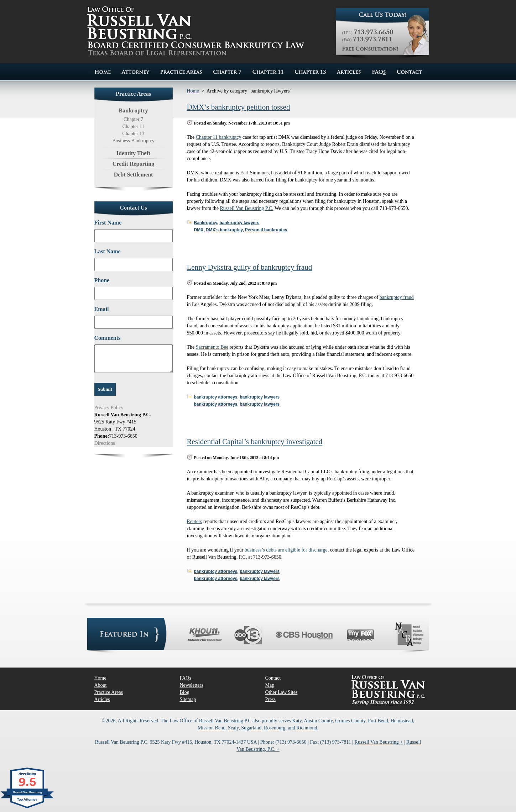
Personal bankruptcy (266, 230)
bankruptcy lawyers (239, 223)
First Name (108, 223)
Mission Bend (212, 728)
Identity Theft (133, 153)
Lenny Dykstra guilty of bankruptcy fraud (250, 267)
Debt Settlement (134, 175)
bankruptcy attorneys (216, 397)
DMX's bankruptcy (224, 230)
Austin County (318, 721)
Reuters (195, 521)
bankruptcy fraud (397, 297)
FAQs (186, 678)
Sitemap (188, 699)
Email (102, 309)
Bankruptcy (206, 223)
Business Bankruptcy (133, 141)
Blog (185, 692)
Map (270, 685)
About (101, 685)
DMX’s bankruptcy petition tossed (239, 107)
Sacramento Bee (212, 347)
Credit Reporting (133, 164)
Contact (273, 678)
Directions (105, 443)
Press (271, 699)
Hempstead (402, 721)
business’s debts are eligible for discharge (286, 550)
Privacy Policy (109, 408)
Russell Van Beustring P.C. (246, 208)
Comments (108, 338)
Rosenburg (275, 728)
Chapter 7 (133, 119)
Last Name (108, 251)
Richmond (307, 728)
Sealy (233, 728)
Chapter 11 (133, 126)
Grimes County (350, 721)
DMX (199, 230)
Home (193, 91)
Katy (297, 721)
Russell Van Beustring (221, 721)
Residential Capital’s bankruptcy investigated (255, 442)
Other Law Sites (282, 692)
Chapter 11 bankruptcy (219, 137)
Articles (102, 699)
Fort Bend (378, 721)
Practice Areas (109, 692)
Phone (102, 280)
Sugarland (251, 728)
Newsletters (192, 685)
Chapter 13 (134, 134)
